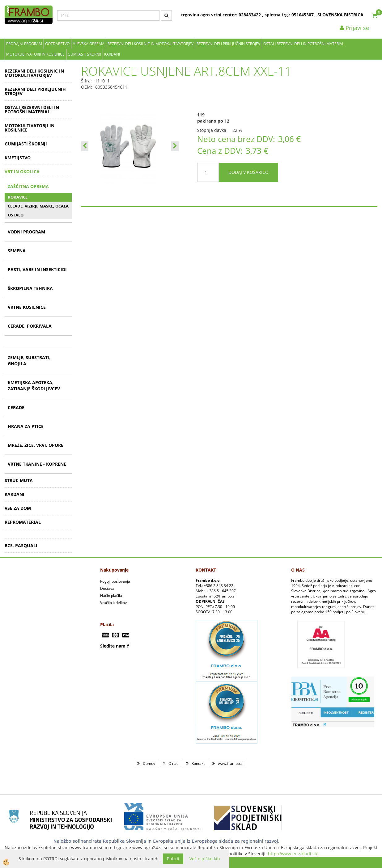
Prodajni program (24, 44)
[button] (175, 146)
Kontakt (198, 763)
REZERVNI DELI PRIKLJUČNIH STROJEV (228, 44)
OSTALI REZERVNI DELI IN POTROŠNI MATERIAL (304, 44)
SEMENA (17, 251)
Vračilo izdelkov (113, 603)
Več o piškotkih (205, 859)
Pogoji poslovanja (115, 581)
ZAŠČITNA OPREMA (28, 186)
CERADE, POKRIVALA (30, 326)
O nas (173, 763)
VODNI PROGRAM (26, 232)
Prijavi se (354, 28)
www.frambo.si (231, 763)
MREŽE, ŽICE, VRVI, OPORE (36, 445)
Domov (149, 763)
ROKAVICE (18, 197)
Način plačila (111, 595)
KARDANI (112, 54)
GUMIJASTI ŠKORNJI (84, 54)
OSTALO (16, 215)
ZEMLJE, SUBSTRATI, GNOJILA (29, 361)
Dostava (107, 588)
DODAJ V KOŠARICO (248, 172)
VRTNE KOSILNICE (27, 307)
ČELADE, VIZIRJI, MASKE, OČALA (38, 206)
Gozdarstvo (57, 44)
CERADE (16, 407)
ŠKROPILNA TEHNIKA (30, 288)
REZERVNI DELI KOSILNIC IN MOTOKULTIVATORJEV (151, 44)
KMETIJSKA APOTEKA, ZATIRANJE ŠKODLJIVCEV (34, 386)
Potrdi (173, 859)
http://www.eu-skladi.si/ (293, 854)
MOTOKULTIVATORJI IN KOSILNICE (35, 54)
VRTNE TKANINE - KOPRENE (37, 464)
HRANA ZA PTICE (26, 426)
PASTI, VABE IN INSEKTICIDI (37, 269)
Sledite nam (113, 646)
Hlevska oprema (89, 44)
